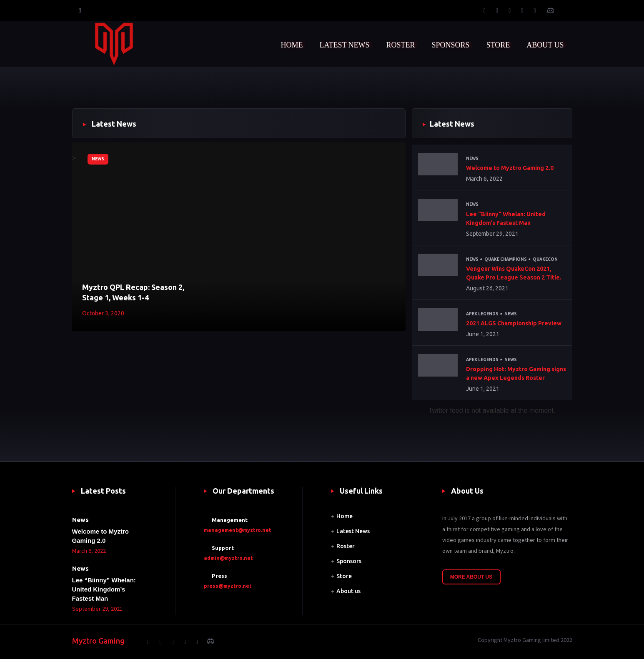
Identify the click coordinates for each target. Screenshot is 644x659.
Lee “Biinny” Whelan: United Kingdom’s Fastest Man (506, 218)
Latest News (353, 531)
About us (348, 591)
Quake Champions (506, 259)
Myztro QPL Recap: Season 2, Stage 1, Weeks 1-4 (133, 292)
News (98, 159)
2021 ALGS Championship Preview (514, 323)
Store (344, 576)
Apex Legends (482, 314)
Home (345, 516)
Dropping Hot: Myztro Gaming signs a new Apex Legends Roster (516, 373)
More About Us (471, 577)
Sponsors (349, 561)
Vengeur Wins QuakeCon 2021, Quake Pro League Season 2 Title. (514, 273)
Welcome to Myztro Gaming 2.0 (510, 168)
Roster (346, 546)
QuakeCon (545, 259)
